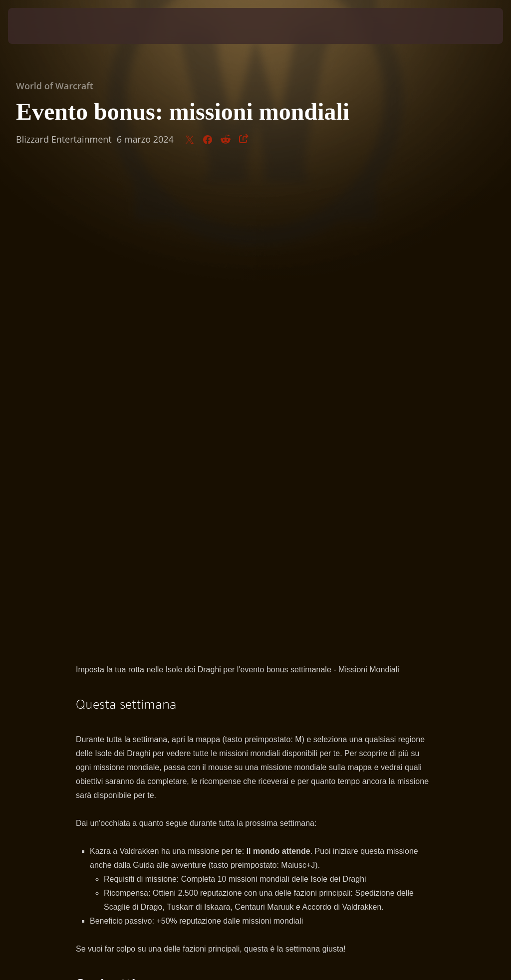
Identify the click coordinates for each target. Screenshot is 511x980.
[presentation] (38, 26)
